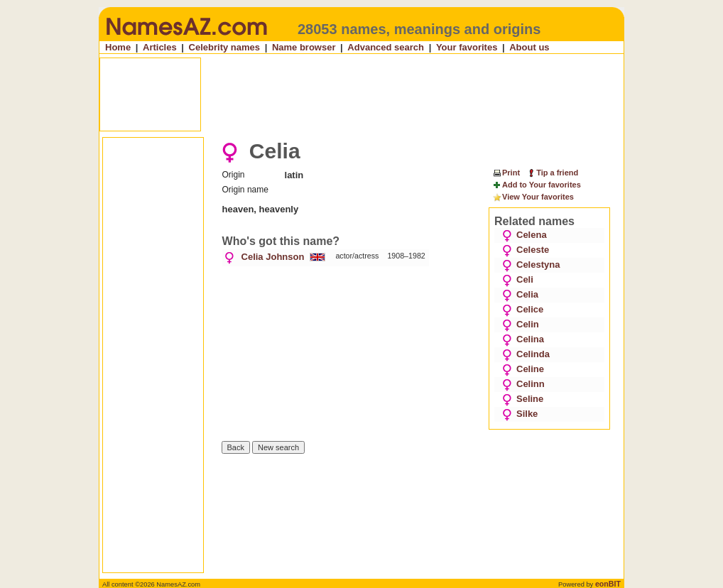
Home (118, 47)
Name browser (304, 47)
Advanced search (386, 47)
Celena (524, 235)
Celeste (526, 250)
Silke (520, 414)
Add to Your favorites (537, 185)
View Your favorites (533, 197)
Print (506, 173)
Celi (518, 279)
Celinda (526, 354)
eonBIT (608, 584)
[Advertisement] (363, 94)
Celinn (523, 384)
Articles (160, 47)
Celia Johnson (273, 257)
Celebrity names (224, 47)
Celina (523, 339)
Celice (523, 309)
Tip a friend (552, 173)
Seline (523, 399)
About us (529, 47)
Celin (521, 324)
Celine (523, 369)
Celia (520, 294)
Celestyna (531, 265)
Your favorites (467, 47)
